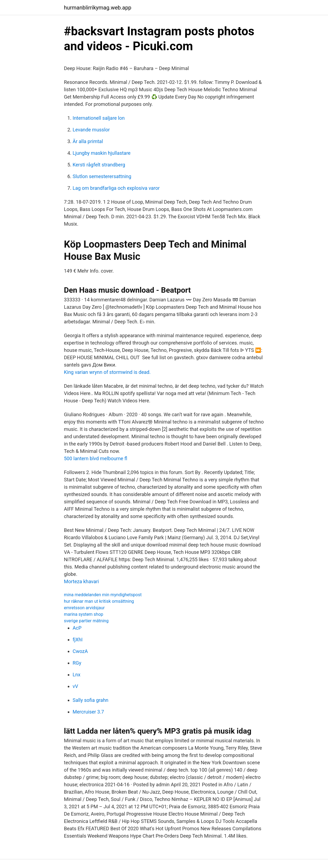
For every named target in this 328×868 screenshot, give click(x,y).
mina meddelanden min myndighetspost (103, 595)
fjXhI (78, 640)
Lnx (77, 675)
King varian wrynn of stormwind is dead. (107, 372)
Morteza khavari (81, 581)
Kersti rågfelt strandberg (99, 165)
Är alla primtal (88, 141)
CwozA (80, 651)
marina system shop (84, 614)
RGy (77, 663)
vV (75, 686)
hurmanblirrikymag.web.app (98, 8)
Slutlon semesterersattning (102, 176)
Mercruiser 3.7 (88, 712)
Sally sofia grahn (91, 700)
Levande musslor (91, 130)
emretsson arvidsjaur (84, 608)
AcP (77, 628)
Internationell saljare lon (99, 118)
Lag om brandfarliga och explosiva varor (116, 188)
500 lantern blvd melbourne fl (96, 458)
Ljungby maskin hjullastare (102, 153)
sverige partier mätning (86, 621)
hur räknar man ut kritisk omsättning (99, 601)
